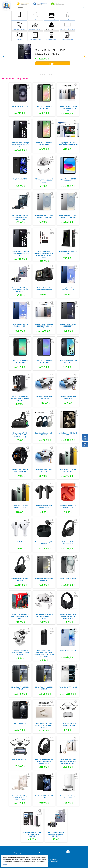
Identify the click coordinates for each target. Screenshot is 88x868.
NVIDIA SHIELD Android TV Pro (68, 252)
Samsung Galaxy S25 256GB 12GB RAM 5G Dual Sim (68, 216)
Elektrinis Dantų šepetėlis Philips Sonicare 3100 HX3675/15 (32, 834)
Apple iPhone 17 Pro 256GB (68, 687)
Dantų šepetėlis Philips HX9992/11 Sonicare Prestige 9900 (20, 798)
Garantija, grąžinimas (42, 3)
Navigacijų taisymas (35, 29)
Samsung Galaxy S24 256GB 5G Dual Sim (44, 579)
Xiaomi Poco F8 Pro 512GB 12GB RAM (20, 688)
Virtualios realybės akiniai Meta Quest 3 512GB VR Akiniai (44, 181)
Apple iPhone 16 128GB (20, 106)
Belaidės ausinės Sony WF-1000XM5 (44, 543)
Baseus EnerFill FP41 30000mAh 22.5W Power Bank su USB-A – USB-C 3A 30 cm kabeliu (44, 654)
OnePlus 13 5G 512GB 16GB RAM (44, 797)
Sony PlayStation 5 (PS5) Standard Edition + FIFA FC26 (68, 144)
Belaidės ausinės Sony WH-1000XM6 (44, 434)
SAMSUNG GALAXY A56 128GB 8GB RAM (44, 107)
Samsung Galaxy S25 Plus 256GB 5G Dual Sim (68, 289)
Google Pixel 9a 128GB (20, 179)
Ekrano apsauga (51, 39)
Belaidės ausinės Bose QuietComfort (68, 543)
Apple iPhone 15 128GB (68, 578)
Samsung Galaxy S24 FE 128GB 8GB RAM (68, 325)
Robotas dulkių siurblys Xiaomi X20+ (68, 797)
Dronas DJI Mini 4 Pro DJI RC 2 (20, 760)
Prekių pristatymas (25, 3)
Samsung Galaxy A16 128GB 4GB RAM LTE (68, 361)
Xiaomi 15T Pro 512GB (20, 723)
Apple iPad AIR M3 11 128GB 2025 (68, 434)
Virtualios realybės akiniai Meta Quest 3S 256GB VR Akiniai (44, 616)
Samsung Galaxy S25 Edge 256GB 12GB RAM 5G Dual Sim (20, 145)
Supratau (5, 865)
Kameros (19, 39)
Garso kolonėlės (67, 39)
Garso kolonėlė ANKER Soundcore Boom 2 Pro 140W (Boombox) (20, 435)
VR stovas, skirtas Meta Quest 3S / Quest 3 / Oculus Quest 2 (20, 653)
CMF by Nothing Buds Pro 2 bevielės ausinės (68, 507)
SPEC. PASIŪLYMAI (51, 29)
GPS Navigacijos (51, 19)
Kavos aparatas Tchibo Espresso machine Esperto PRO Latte (20, 399)
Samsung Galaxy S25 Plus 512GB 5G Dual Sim (20, 325)
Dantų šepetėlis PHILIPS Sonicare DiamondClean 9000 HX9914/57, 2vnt (68, 762)
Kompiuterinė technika (67, 29)
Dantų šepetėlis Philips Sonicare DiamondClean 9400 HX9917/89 (56, 834)
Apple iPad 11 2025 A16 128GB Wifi (68, 180)
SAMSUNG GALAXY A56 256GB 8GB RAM (44, 144)
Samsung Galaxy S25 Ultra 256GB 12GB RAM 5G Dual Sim (68, 108)
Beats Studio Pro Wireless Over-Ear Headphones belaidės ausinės (44, 762)
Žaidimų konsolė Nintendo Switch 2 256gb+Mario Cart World (20, 616)
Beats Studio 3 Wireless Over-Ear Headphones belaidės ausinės (68, 616)
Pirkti (53, 64)
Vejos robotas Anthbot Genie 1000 (68, 398)
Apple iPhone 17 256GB (68, 651)
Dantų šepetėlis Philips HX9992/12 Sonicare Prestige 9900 (20, 217)
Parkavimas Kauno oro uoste (73, 859)
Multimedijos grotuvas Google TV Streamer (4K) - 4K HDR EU (44, 725)
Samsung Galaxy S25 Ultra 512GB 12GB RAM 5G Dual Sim (44, 326)
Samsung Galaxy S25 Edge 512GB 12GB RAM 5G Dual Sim (20, 253)
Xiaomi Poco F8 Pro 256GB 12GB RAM (44, 688)
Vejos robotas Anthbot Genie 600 (44, 470)
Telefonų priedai (35, 19)
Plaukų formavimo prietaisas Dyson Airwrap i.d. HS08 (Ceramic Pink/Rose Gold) (44, 254)
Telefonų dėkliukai (35, 39)
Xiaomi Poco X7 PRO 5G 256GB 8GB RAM (68, 470)
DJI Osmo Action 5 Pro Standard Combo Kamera (44, 289)
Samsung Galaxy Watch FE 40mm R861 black (20, 470)
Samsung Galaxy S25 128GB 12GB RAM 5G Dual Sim (44, 216)
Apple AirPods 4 (20, 542)
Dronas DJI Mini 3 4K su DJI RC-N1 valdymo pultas (68, 724)
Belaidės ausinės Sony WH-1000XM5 (20, 579)
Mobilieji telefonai (19, 19)
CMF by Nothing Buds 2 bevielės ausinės (44, 507)
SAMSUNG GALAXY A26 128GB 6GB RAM (20, 361)
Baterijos (67, 19)
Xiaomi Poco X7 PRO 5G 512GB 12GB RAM (20, 507)
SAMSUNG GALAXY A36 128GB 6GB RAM (44, 361)
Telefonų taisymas (19, 29)
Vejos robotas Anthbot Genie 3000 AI (44, 398)
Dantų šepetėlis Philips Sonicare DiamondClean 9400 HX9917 (20, 290)
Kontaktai (57, 3)
